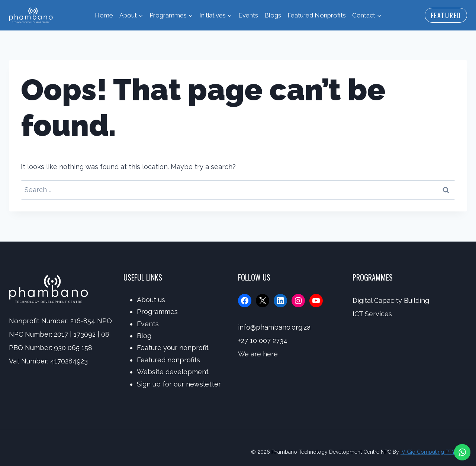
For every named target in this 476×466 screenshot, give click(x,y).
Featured (446, 15)
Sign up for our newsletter (179, 384)
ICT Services (372, 314)
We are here (258, 354)
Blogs (273, 15)
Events (248, 15)
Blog (144, 336)
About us (151, 300)
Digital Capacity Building (391, 300)
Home (104, 15)
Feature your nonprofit (173, 348)
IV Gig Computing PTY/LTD (434, 452)
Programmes (157, 312)
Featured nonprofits (168, 360)
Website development (173, 372)
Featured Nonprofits (317, 15)
